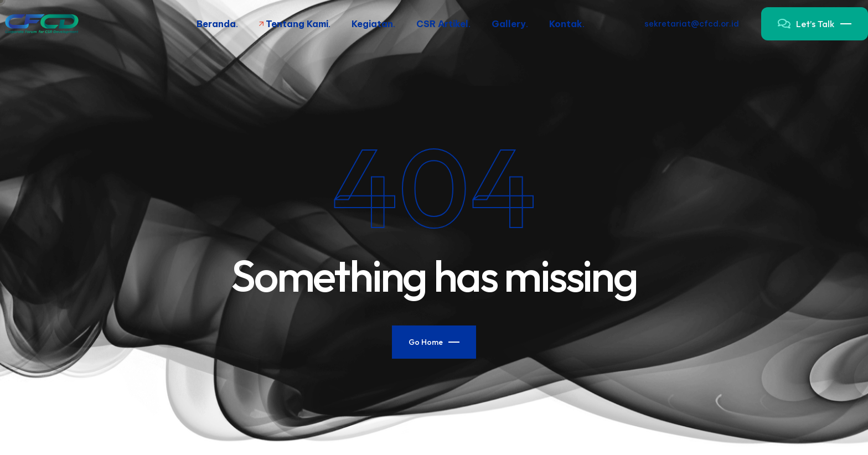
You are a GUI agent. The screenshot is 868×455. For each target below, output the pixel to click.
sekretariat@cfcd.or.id (692, 24)
